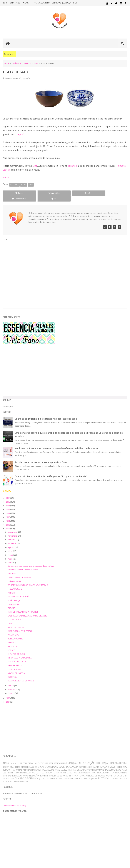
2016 (8, 497)
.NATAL (6, 758)
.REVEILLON (15, 758)
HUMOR (38, 765)
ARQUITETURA (42, 758)
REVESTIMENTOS (71, 774)
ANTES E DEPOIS (27, 758)
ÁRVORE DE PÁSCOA (16, 668)
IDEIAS (45, 765)
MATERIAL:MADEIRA (82, 768)
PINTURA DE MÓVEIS (95, 771)
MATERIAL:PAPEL (101, 768)
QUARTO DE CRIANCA (26, 773)
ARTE (51, 758)
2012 (8, 512)
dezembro (13, 527)
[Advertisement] (65, 271)
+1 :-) (65, 194)
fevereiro (12, 684)
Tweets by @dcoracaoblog (14, 800)
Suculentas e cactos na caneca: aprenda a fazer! (41, 457)
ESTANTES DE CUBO (16, 649)
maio (10, 554)
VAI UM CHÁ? (13, 630)
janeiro (11, 688)
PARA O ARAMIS (14, 599)
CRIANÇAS (72, 758)
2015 (8, 501)
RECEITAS (51, 774)
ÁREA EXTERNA (22, 776)
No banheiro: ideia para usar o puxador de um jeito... (31, 561)
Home (7, 64)
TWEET (11, 618)
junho (11, 550)
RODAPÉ (11, 645)
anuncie (26, 3)
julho (10, 546)
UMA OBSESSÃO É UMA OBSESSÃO (23, 565)
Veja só (21, 135)
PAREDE (44, 770)
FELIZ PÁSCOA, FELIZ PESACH (20, 626)
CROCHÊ (11, 603)
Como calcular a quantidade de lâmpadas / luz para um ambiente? (51, 471)
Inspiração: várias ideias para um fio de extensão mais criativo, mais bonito (56, 443)
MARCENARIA (67, 765)
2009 (8, 524)
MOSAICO (12, 637)
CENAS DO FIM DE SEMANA (19, 572)
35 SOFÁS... (12, 672)
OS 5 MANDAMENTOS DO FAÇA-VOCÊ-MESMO (28, 580)
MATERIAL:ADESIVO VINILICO (86, 765)
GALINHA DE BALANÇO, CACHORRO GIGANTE (27, 611)
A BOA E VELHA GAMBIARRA (20, 653)
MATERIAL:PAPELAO (120, 768)
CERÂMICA (17, 64)
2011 (8, 516)
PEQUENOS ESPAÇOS (59, 771)
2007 (8, 697)
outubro (12, 535)
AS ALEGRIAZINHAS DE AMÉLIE (21, 676)
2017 (8, 493)
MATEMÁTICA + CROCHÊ (18, 591)
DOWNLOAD (51, 762)
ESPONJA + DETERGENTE (18, 657)
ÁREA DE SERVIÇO (10, 776)
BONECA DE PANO (15, 634)
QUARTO (111, 770)
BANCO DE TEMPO (16, 622)
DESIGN (123, 758)
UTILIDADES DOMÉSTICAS (119, 774)
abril (10, 557)
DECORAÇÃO (87, 758)
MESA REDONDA (15, 660)
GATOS (27, 64)
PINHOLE (11, 588)
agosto (11, 542)
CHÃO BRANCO (14, 576)
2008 (8, 693)
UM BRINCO (13, 569)
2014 (8, 504)
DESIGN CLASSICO (29, 762)
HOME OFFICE (9, 765)
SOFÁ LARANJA (14, 595)
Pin (115, 194)
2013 (8, 508)
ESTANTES (95, 762)
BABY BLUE (12, 641)
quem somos (15, 3)
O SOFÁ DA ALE (14, 614)
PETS (36, 64)
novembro (13, 531)
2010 (8, 520)
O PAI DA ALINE (14, 664)
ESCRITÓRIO (84, 762)
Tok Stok (72, 166)
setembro (12, 538)
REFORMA (60, 774)
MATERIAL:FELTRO (64, 768)
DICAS (41, 762)
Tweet (14, 194)
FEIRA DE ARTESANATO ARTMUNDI (23, 607)
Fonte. (6, 178)
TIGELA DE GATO (15, 584)
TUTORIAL (103, 773)
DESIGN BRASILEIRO (12, 762)
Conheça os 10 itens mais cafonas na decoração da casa (46, 414)
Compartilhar (40, 194)
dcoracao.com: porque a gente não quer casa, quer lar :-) (56, 3)
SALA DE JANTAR (91, 774)
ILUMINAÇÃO (54, 765)
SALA (81, 774)
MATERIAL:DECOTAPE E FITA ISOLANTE (35, 768)
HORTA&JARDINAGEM (24, 765)
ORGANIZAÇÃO (31, 770)
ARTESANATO (60, 758)
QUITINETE (42, 774)
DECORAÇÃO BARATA (107, 758)
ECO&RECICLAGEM (68, 762)
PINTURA (79, 770)
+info (5, 3)
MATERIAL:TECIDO (12, 770)
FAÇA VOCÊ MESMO (114, 762)
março (11, 680)
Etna (35, 166)
